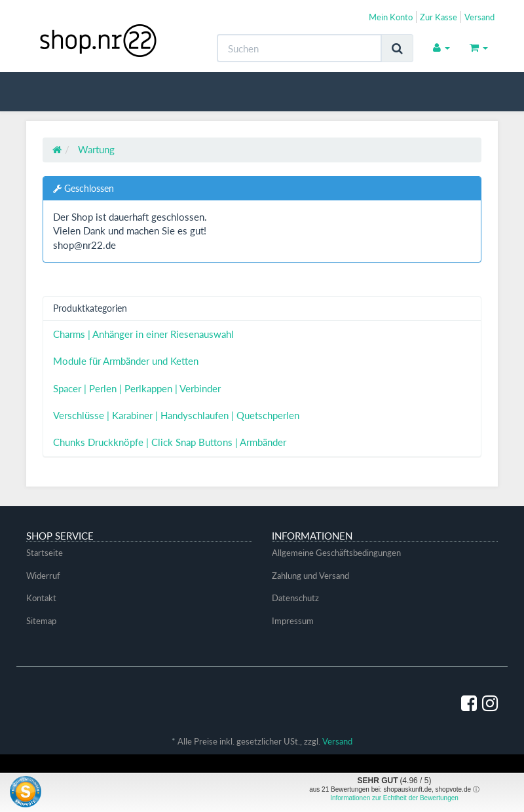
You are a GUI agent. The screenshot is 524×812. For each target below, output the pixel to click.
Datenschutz (295, 598)
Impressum (293, 621)
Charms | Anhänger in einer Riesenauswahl (143, 334)
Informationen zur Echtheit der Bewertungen (394, 798)
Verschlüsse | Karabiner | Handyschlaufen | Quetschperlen (176, 415)
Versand (479, 17)
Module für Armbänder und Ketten (126, 361)
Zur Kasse (439, 17)
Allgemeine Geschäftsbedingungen (336, 553)
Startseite (45, 553)
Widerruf (43, 576)
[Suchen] (299, 48)
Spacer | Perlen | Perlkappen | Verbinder (137, 388)
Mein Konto (391, 17)
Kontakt (41, 598)
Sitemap (41, 621)
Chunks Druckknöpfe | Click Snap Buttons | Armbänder (170, 442)
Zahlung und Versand (310, 576)
